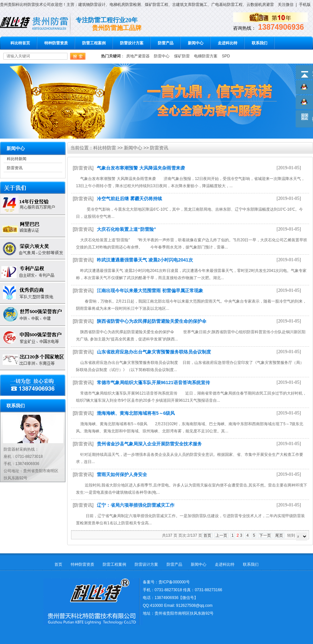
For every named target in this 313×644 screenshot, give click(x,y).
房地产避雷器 (138, 56)
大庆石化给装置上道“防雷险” (127, 229)
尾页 (279, 535)
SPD (226, 56)
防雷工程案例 (94, 43)
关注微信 (286, 5)
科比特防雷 (105, 148)
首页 (207, 535)
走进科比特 (228, 43)
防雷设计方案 (132, 43)
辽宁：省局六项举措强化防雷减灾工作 (136, 505)
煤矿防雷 (182, 56)
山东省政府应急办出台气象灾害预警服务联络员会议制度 (154, 352)
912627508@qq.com (194, 606)
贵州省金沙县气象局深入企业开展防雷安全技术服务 (149, 444)
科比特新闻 (17, 159)
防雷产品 (166, 43)
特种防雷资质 (56, 43)
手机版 (305, 5)
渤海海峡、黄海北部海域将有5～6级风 (136, 413)
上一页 (221, 535)
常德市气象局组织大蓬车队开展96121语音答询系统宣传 (153, 382)
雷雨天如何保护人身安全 (122, 474)
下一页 (265, 535)
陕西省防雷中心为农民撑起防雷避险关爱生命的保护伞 (152, 321)
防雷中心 (162, 56)
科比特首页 (20, 43)
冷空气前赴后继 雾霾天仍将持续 (129, 199)
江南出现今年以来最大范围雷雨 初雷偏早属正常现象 (150, 291)
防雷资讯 (15, 168)
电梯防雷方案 (206, 56)
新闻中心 (196, 43)
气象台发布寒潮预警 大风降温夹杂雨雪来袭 (141, 168)
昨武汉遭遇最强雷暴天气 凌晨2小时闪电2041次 (145, 260)
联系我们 (260, 43)
